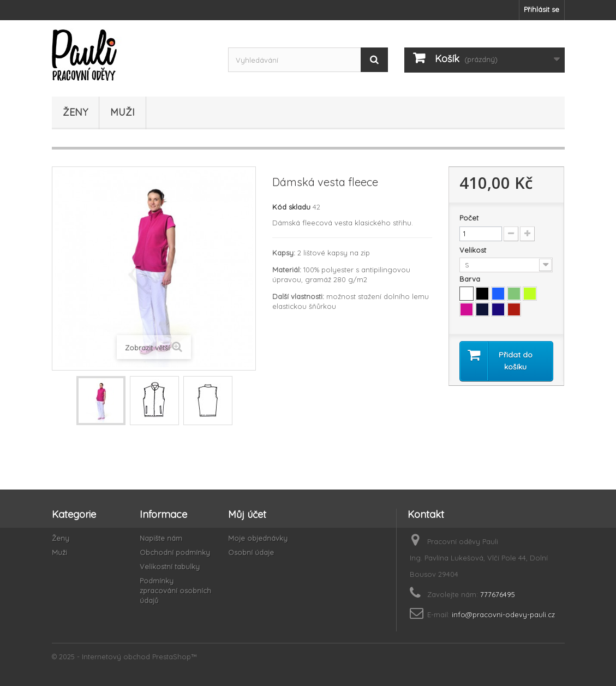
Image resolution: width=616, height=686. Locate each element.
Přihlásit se (542, 9)
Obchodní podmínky (175, 552)
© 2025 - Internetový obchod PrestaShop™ (124, 657)
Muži (122, 112)
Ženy (75, 112)
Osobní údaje (251, 552)
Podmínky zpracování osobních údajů (175, 590)
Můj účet (247, 514)
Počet (469, 218)
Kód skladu (291, 207)
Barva (471, 279)
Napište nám (161, 538)
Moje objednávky (258, 538)
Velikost (474, 250)
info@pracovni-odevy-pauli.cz (503, 615)
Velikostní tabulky (170, 566)
